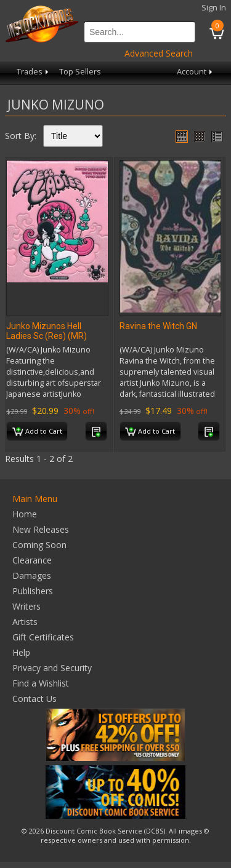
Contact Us (34, 699)
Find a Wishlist (41, 683)
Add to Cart (37, 432)
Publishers (33, 591)
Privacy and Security (52, 668)
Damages (32, 575)
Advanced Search (159, 53)
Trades (34, 72)
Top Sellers (80, 72)
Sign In (214, 8)
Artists (25, 622)
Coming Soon (39, 545)
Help (21, 652)
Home (25, 514)
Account (196, 72)
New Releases (41, 529)
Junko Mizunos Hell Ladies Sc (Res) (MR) (47, 331)
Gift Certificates (43, 637)
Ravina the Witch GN (158, 326)
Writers (26, 606)
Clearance (32, 560)
